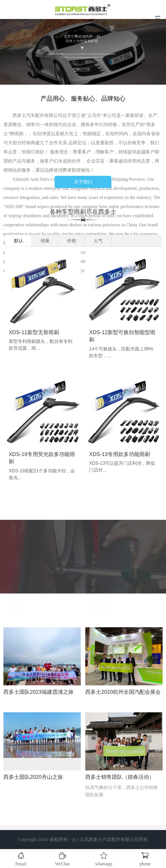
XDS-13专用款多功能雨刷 (122, 454)
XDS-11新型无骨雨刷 (37, 332)
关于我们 (83, 183)
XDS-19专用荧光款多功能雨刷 (45, 458)
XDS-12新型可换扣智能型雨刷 (125, 336)
